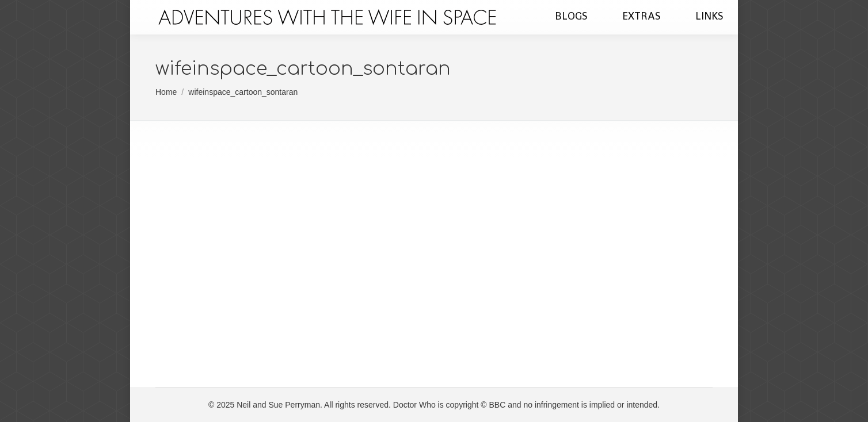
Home (166, 92)
